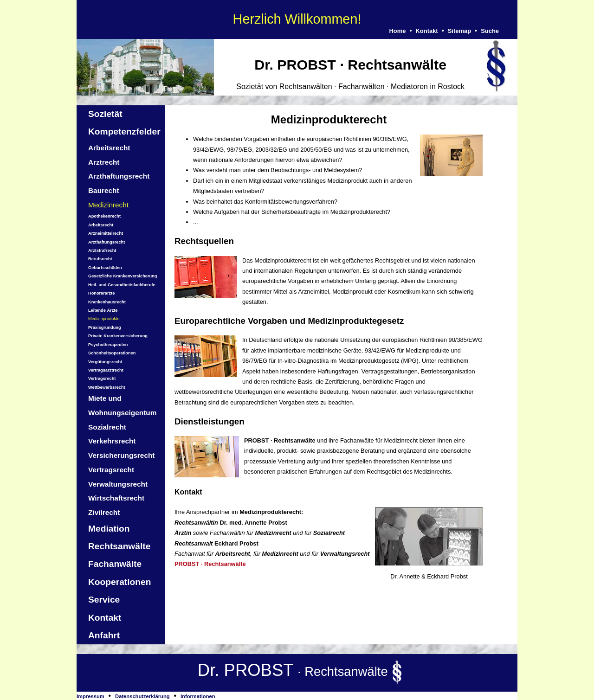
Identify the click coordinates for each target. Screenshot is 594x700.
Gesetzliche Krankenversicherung (123, 276)
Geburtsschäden (105, 268)
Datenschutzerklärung (142, 696)
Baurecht (104, 190)
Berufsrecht (100, 259)
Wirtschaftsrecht (116, 498)
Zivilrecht (104, 512)
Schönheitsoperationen (112, 353)
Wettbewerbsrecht (107, 387)
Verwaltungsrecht (118, 484)
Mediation (109, 529)
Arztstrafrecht (102, 250)
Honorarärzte (101, 293)
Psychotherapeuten (108, 345)
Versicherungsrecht (121, 455)
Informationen (198, 696)
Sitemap (459, 31)
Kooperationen (119, 582)
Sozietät (105, 114)
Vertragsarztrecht (106, 370)
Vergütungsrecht (105, 362)
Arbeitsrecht (109, 148)
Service (104, 600)
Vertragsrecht (102, 379)
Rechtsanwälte (119, 546)
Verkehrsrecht (112, 441)
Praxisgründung (105, 328)
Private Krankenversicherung (118, 336)
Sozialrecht (107, 427)
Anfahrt (104, 635)
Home (397, 31)
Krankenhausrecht (107, 302)
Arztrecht (104, 162)
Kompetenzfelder (124, 132)
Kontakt (426, 31)
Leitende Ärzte (103, 310)
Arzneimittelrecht (106, 233)
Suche (490, 31)
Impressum (90, 696)
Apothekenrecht (104, 216)
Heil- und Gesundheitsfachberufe (122, 285)
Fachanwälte (115, 564)
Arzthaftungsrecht (119, 176)
